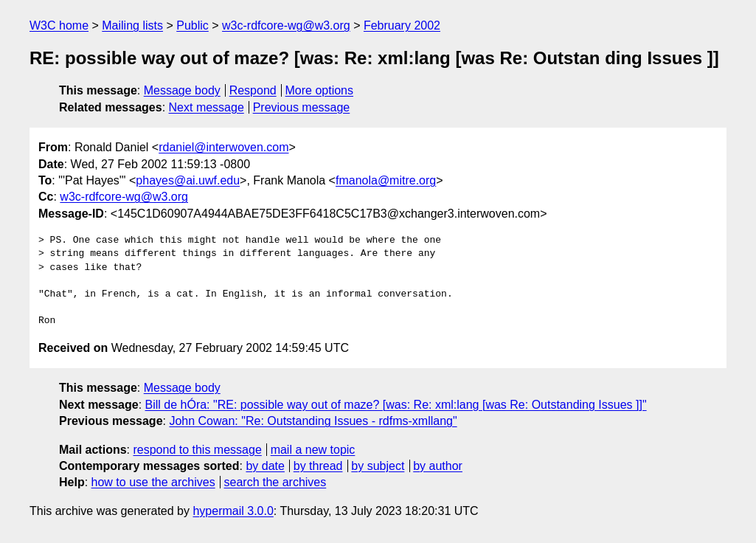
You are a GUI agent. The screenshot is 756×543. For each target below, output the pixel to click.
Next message (207, 107)
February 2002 (402, 25)
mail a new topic (313, 450)
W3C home (59, 25)
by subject (378, 466)
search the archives (275, 482)
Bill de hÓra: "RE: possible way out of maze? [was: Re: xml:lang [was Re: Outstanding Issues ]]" (396, 405)
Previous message (302, 107)
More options (320, 90)
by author (438, 466)
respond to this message (197, 450)
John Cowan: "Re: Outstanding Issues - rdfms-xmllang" (313, 421)
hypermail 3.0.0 (233, 511)
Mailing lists (132, 25)
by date (265, 466)
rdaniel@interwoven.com (223, 147)
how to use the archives (153, 482)
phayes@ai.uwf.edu (188, 180)
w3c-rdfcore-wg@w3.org (286, 25)
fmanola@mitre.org (386, 180)
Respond (253, 90)
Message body (182, 90)
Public (193, 25)
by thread (318, 466)
